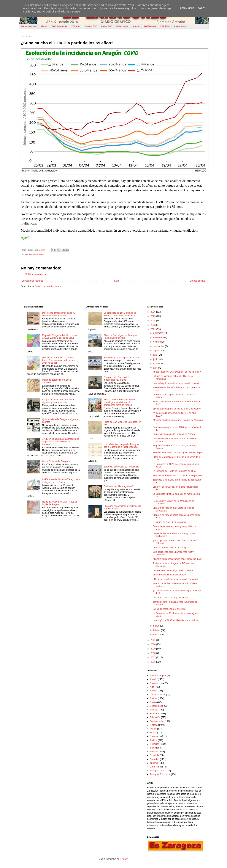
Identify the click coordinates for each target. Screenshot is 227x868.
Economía (155, 714)
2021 (153, 640)
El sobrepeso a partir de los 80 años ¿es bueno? (177, 409)
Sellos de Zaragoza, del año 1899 (169, 609)
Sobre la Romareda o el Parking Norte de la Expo (177, 453)
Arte (152, 687)
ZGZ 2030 (165, 26)
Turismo (154, 763)
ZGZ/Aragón (150, 26)
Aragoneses (180, 26)
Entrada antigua (197, 281)
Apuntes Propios (158, 676)
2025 (153, 316)
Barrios (153, 691)
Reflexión (33, 255)
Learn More (187, 8)
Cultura (154, 698)
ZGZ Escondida (59, 26)
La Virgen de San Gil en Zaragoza (170, 522)
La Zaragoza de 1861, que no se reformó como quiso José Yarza (120, 314)
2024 (153, 321)
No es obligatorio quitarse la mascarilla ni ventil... (177, 383)
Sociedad (155, 759)
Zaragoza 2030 (157, 771)
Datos (153, 702)
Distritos (154, 710)
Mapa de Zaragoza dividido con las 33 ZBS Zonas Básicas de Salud (59, 337)
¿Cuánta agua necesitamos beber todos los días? (177, 559)
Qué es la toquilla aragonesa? (119, 486)
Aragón (136, 26)
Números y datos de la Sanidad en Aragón (174, 434)
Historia (154, 725)
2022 (153, 329)
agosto (157, 351)
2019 (153, 649)
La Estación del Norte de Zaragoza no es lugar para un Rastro (61, 481)
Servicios (154, 752)
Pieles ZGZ (107, 26)
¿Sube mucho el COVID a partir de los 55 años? (177, 372)
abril (156, 368)
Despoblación (157, 706)
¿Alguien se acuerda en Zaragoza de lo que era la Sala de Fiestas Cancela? (60, 442)
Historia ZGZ (91, 26)
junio (156, 359)
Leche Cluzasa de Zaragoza (56, 461)
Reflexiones (122, 26)
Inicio (116, 281)
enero (156, 635)
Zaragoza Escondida (160, 774)
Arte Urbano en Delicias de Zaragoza (171, 548)
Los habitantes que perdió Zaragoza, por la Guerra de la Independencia (122, 446)
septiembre (159, 346)
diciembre (158, 333)
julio (156, 355)
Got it (201, 8)
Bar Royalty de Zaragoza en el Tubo (122, 358)
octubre (157, 342)
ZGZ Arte (76, 26)
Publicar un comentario (37, 274)
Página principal (29, 26)
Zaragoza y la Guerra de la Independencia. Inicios (117, 379)
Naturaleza (155, 736)
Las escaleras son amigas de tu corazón (173, 570)
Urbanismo (155, 767)
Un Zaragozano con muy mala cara (170, 598)
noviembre (159, 338)
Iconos (153, 729)
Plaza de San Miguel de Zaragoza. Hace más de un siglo (121, 337)
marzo (157, 626)
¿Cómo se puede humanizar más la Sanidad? (175, 579)
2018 (153, 653)
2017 (153, 657)
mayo (156, 364)
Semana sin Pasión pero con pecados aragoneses (178, 475)
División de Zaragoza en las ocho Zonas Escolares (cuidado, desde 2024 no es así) (59, 360)
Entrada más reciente (32, 281)
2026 (153, 312)
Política (154, 740)
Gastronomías (157, 721)
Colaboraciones (158, 695)
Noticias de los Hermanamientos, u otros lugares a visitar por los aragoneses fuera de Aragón (121, 402)
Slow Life (154, 755)
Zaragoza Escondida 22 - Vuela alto (121, 467)
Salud (41, 255)
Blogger (124, 859)
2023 (153, 325)
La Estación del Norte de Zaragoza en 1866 (174, 471)
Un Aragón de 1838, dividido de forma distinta (175, 620)
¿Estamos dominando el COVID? (169, 575)
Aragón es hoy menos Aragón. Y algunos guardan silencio (58, 401)
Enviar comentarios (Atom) (48, 286)
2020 (153, 644)
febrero (157, 630)
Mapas (44, 26)
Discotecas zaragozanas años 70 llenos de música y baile (59, 314)
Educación (155, 717)
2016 (153, 662)
